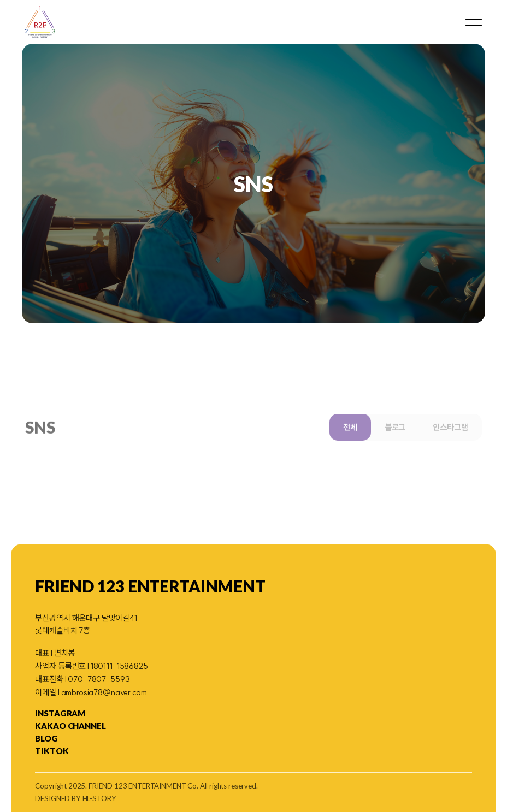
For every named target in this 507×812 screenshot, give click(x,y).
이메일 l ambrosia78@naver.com (91, 692)
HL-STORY (99, 798)
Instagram (60, 713)
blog (46, 738)
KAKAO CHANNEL (70, 726)
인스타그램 (450, 443)
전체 (350, 443)
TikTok (52, 751)
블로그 (395, 443)
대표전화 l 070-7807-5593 (82, 679)
